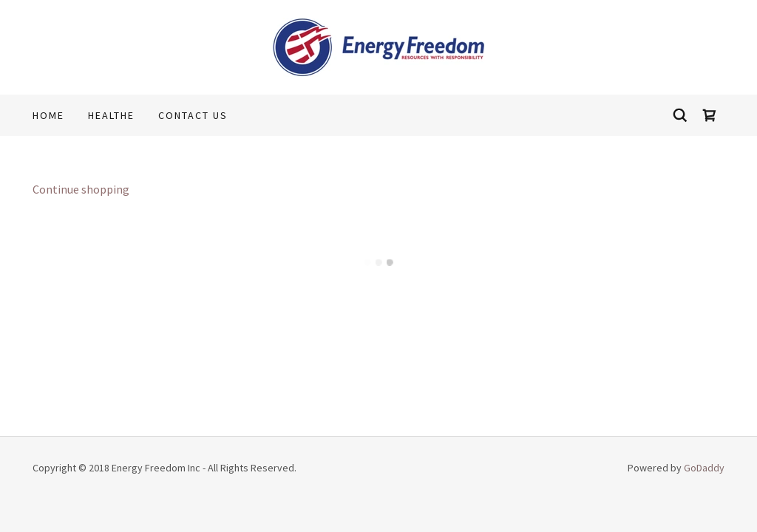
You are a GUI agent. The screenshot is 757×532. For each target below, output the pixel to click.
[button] (710, 115)
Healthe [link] (111, 115)
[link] (379, 46)
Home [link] (48, 115)
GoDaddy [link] (704, 468)
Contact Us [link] (193, 115)
